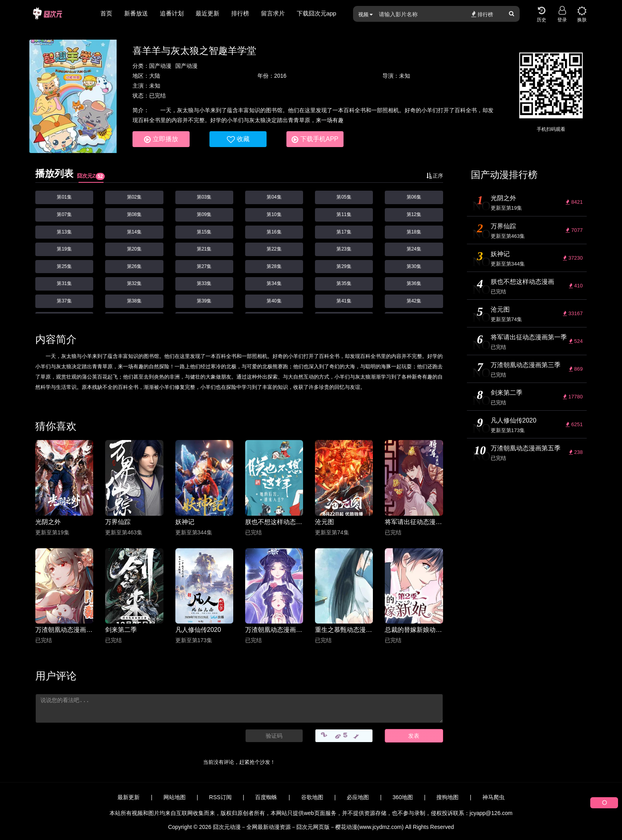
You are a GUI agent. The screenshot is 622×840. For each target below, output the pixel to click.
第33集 (204, 283)
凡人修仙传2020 (198, 630)
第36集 (414, 283)
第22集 (274, 249)
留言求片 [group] (273, 13)
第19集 (64, 249)
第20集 (134, 249)
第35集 (344, 283)
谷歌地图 (312, 797)
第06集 (414, 197)
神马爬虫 (493, 797)
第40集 (274, 301)
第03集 (204, 197)
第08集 (134, 214)
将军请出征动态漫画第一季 (414, 522)
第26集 (134, 266)
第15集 (204, 232)
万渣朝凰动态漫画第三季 (64, 630)
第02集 (134, 197)
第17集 (344, 232)
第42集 (414, 301)
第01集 (64, 197)
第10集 (274, 214)
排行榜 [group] (240, 13)
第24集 (414, 249)
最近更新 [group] (207, 13)
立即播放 (161, 140)
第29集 (344, 266)
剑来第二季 (121, 630)
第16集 (274, 232)
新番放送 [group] (136, 13)
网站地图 (175, 797)
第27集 (204, 266)
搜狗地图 (447, 797)
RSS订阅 (220, 797)
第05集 (344, 197)
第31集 (64, 283)
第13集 (64, 232)
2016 (280, 76)
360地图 (403, 797)
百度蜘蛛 (266, 797)
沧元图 (324, 522)
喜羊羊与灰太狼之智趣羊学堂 (194, 51)
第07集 (64, 214)
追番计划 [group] (172, 13)
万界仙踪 (118, 522)
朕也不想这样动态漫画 (274, 522)
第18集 (414, 232)
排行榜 (482, 14)
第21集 (204, 249)
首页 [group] (106, 13)
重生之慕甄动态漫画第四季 (344, 630)
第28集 (274, 266)
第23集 (344, 249)
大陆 (155, 76)
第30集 (414, 266)
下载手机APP (315, 140)
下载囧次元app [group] (317, 13)
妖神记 (185, 522)
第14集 (134, 232)
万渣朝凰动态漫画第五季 (274, 630)
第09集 (204, 214)
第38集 (134, 301)
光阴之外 (48, 522)
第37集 (64, 301)
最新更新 (129, 797)
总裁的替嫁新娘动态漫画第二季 (414, 630)
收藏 (238, 140)
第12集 (414, 214)
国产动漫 (160, 66)
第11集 (344, 214)
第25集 (64, 266)
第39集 (204, 301)
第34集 (274, 283)
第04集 (274, 197)
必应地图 (358, 797)
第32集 (134, 283)
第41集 (344, 301)
